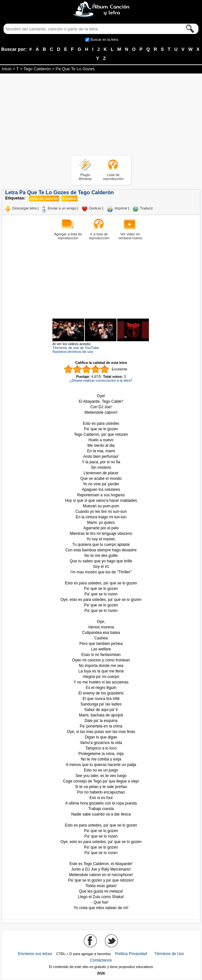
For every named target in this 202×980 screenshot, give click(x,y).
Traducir (146, 208)
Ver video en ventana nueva (130, 236)
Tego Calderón (37, 69)
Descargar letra (24, 208)
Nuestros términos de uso (73, 352)
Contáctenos (101, 960)
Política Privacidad (131, 954)
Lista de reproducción (113, 177)
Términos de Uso (169, 954)
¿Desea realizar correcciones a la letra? (101, 380)
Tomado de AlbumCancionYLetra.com (101, 858)
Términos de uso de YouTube (76, 348)
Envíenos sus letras (35, 954)
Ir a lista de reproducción (99, 236)
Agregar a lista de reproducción (68, 236)
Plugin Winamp (85, 177)
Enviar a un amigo (62, 208)
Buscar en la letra (104, 39)
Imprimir (121, 208)
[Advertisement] (101, 116)
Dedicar (95, 208)
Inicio (6, 69)
